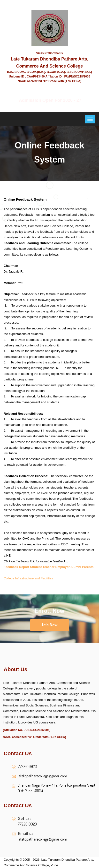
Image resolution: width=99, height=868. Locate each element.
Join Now (49, 625)
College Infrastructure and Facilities (28, 578)
